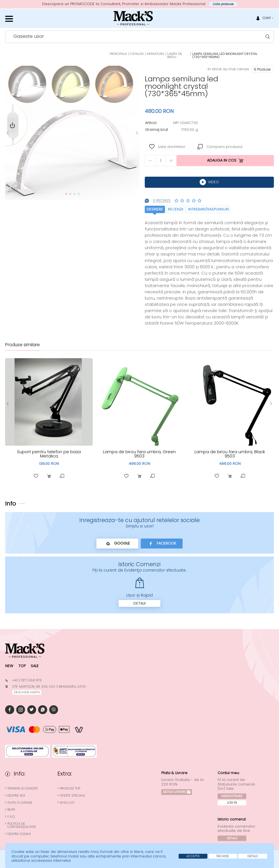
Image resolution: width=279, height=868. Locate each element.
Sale (35, 666)
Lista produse (223, 4)
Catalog (137, 54)
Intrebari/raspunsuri (208, 209)
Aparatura (155, 54)
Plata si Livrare (20, 803)
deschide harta (27, 692)
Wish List (67, 803)
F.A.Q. (11, 817)
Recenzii (175, 209)
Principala (118, 54)
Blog (11, 810)
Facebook (162, 544)
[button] (8, 133)
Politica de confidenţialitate (22, 825)
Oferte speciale (72, 796)
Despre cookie (19, 834)
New (9, 666)
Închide (223, 856)
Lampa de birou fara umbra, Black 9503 (230, 454)
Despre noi (16, 796)
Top (22, 666)
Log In (232, 803)
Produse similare (22, 345)
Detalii (139, 603)
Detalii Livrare (177, 792)
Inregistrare (232, 796)
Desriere (155, 209)
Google (117, 544)
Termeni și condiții (23, 788)
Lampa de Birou (175, 55)
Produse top (70, 788)
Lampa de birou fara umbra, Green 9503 (139, 454)
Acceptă (193, 856)
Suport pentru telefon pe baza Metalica (49, 454)
